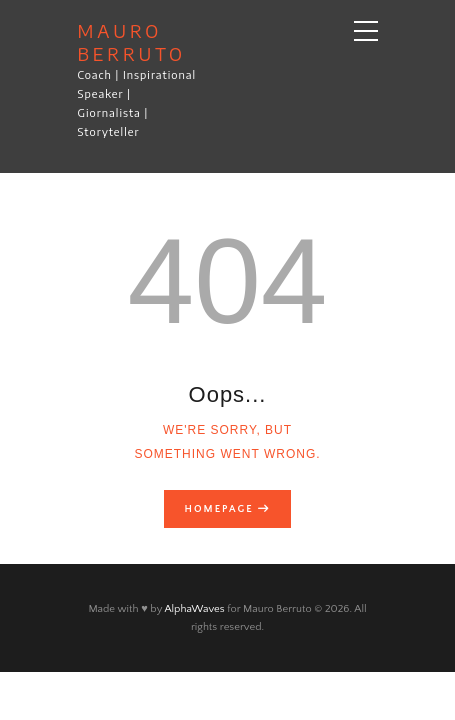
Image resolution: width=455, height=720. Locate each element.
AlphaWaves (194, 609)
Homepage (219, 509)
